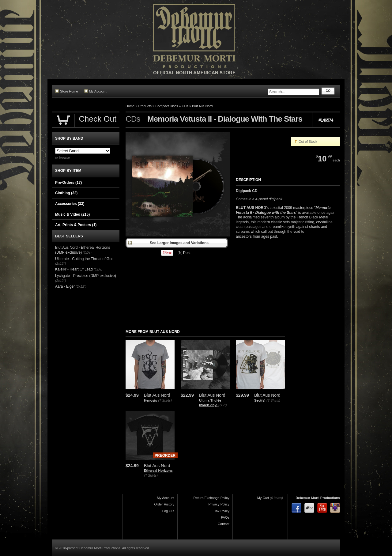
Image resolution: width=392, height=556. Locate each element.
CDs (185, 106)
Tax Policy (222, 511)
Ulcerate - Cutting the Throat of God (84, 259)
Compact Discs (167, 106)
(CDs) (87, 252)
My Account (95, 91)
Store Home (67, 91)
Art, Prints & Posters (76, 225)
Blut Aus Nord (202, 106)
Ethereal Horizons (158, 471)
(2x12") (60, 263)
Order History (164, 504)
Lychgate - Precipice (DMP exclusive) (86, 276)
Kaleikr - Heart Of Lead (74, 269)
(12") (223, 405)
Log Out (168, 511)
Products (145, 106)
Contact (224, 524)
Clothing (66, 193)
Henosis (151, 400)
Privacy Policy (219, 504)
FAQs (225, 517)
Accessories (70, 204)
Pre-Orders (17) (68, 183)
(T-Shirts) (165, 400)
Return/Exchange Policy (211, 498)
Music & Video (72, 214)
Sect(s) (260, 400)
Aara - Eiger (65, 286)
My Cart (263, 498)
